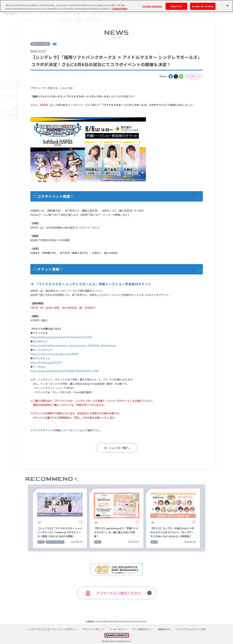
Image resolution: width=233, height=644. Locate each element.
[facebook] (171, 76)
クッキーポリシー (118, 629)
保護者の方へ (165, 629)
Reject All (176, 6)
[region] (116, 6)
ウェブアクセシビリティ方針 (191, 629)
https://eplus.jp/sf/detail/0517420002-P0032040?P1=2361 (65, 371)
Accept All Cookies (203, 6)
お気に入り (196, 76)
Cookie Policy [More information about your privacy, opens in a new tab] (119, 9)
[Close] (227, 6)
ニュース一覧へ (116, 448)
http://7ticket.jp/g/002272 (46, 362)
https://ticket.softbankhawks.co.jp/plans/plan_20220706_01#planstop (73, 346)
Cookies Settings (152, 6)
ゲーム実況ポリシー (143, 629)
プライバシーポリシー (93, 629)
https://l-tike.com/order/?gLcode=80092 (54, 354)
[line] (181, 76)
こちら (76, 430)
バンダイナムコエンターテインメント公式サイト (52, 629)
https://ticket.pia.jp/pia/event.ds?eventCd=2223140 (61, 337)
